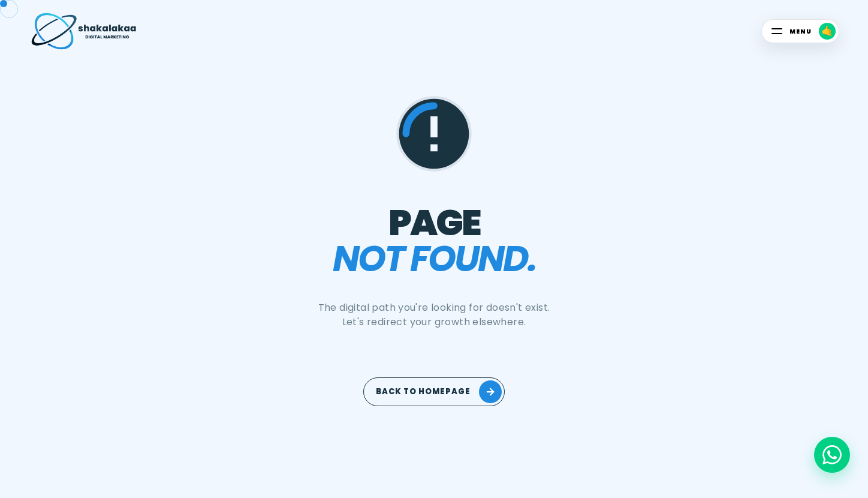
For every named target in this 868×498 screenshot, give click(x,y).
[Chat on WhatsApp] (832, 455)
